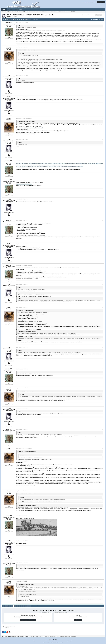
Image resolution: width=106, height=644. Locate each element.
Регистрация (101, 2)
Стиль (55, 639)
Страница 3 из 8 (35, 19)
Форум (4, 9)
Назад (7, 19)
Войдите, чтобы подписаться (89, 15)
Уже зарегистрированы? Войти (89, 2)
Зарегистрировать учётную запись (28, 620)
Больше (102, 12)
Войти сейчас (78, 620)
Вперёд (27, 19)
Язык (51, 639)
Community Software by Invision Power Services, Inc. (53, 642)
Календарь (10, 9)
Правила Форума (19, 9)
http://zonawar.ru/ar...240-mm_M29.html (35, 128)
